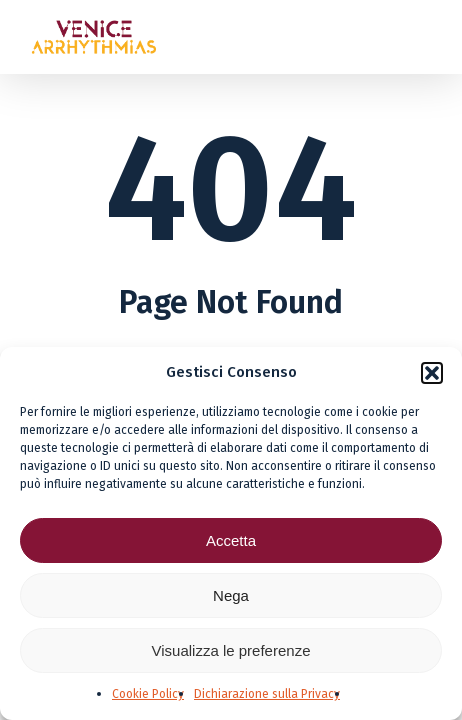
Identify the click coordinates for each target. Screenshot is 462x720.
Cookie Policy (148, 694)
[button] (432, 373)
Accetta (231, 540)
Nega (231, 595)
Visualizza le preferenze (231, 650)
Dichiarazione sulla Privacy (267, 694)
